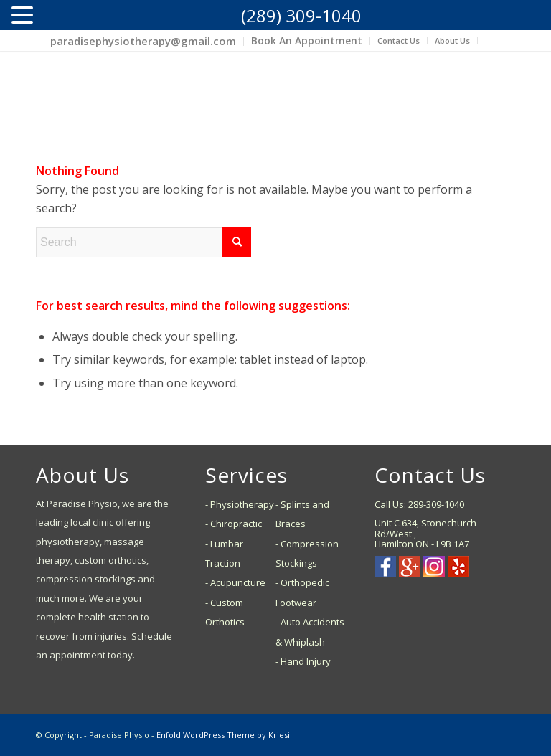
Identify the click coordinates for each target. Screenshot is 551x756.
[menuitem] (143, 42)
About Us (452, 41)
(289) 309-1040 (301, 15)
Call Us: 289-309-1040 (419, 504)
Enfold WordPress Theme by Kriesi (223, 735)
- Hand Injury (303, 661)
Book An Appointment (307, 41)
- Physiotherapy (240, 504)
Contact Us (399, 41)
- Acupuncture (235, 582)
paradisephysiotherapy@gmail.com (143, 41)
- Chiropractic (234, 524)
